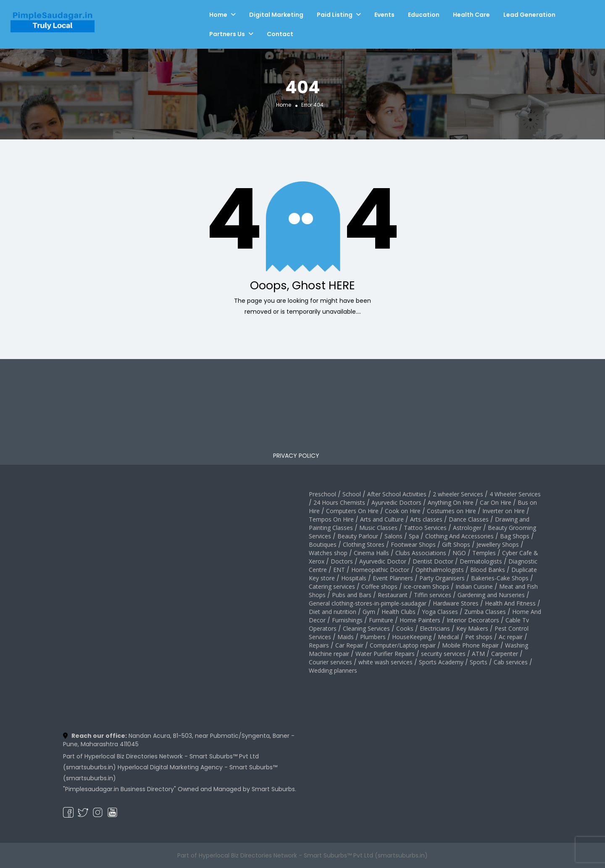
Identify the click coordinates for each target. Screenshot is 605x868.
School (352, 494)
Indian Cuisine (474, 586)
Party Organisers (442, 578)
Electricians (435, 628)
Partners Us (227, 34)
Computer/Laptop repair (403, 645)
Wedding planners (333, 670)
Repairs (319, 645)
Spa (414, 536)
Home (218, 15)
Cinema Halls (371, 553)
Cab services (511, 662)
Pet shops (479, 637)
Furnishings (347, 620)
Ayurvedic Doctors (396, 502)
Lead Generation (529, 15)
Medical (448, 637)
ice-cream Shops (426, 586)
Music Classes (378, 528)
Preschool (322, 494)
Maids (346, 637)
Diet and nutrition (333, 612)
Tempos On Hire (331, 519)
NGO (459, 553)
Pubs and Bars (352, 595)
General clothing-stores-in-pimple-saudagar (368, 603)
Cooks (405, 628)
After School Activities (397, 494)
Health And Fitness (510, 603)
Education (424, 15)
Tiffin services (433, 595)
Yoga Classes (440, 612)
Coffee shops (379, 586)
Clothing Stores (364, 544)
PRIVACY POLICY (296, 456)
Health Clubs (399, 612)
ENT (339, 570)
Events (384, 15)
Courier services (330, 662)
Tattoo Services (425, 528)
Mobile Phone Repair (470, 645)
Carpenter (505, 654)
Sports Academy (441, 662)
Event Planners (393, 578)
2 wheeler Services (458, 494)
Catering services (332, 586)
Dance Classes (469, 519)
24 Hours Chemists (339, 502)
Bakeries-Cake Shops (500, 578)
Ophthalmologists (440, 570)
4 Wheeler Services (515, 494)
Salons (393, 536)
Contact (280, 34)
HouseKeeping (412, 637)
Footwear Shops (413, 544)
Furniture (381, 620)
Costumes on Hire (451, 511)
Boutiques (323, 544)
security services (443, 654)
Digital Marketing (276, 15)
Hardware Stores (456, 603)
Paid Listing (335, 15)
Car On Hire (496, 502)
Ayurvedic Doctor (383, 561)
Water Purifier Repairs (385, 654)
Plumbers (373, 637)
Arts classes (426, 519)
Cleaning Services (366, 628)
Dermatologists (481, 561)
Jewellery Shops (498, 544)
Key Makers (472, 628)
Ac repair (511, 637)
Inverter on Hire (504, 511)
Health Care (471, 15)
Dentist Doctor (433, 561)
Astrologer (467, 528)
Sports (479, 662)
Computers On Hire (352, 511)
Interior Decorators (473, 620)
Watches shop (328, 553)
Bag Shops (515, 536)
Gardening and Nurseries (491, 595)
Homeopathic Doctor (380, 570)
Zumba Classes (485, 612)
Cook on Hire (403, 511)
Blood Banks (488, 570)
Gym (369, 612)
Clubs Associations (421, 553)
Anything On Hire (451, 502)
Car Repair (349, 645)
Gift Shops (456, 544)
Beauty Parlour (358, 536)
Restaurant (393, 595)
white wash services (385, 662)
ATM (478, 654)
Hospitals (354, 578)
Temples (484, 553)
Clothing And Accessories (459, 536)
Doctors (342, 561)
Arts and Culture (382, 519)
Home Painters (420, 620)
